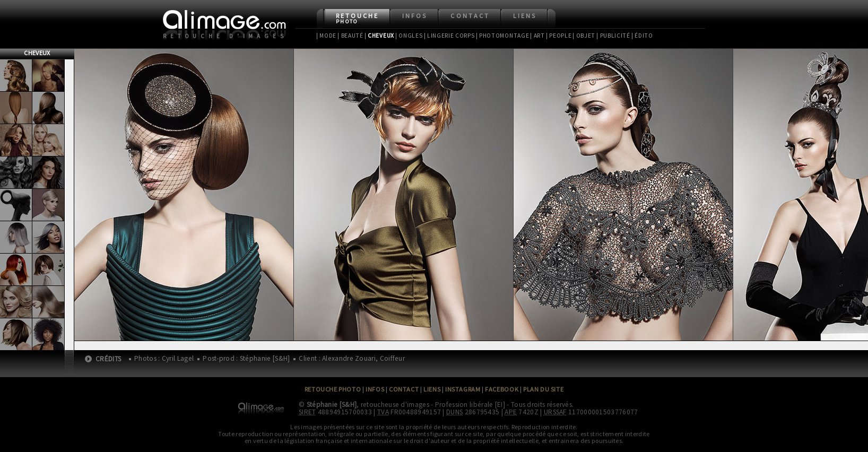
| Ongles (409, 36)
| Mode (326, 36)
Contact (470, 16)
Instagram (463, 389)
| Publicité (613, 36)
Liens (525, 16)
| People (559, 36)
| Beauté (350, 36)
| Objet (584, 36)
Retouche (357, 18)
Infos (415, 16)
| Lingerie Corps (449, 36)
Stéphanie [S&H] (332, 405)
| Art (537, 36)
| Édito (642, 36)
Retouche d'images (225, 36)
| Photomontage (503, 36)
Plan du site (543, 389)
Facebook (502, 389)
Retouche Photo (333, 389)
